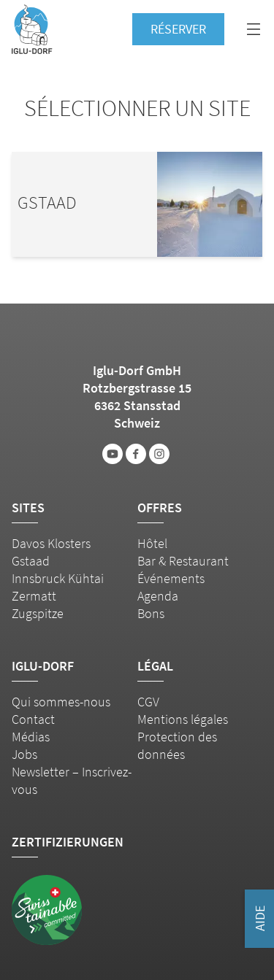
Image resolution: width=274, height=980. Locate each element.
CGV (148, 702)
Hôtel (152, 543)
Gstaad (31, 561)
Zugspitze (38, 613)
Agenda (158, 596)
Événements (171, 578)
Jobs (24, 754)
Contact (33, 719)
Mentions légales (183, 719)
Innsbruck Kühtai (58, 578)
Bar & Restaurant (183, 561)
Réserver (178, 29)
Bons (151, 613)
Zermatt (34, 596)
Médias (31, 737)
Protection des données (177, 745)
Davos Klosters (51, 543)
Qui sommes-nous (61, 702)
